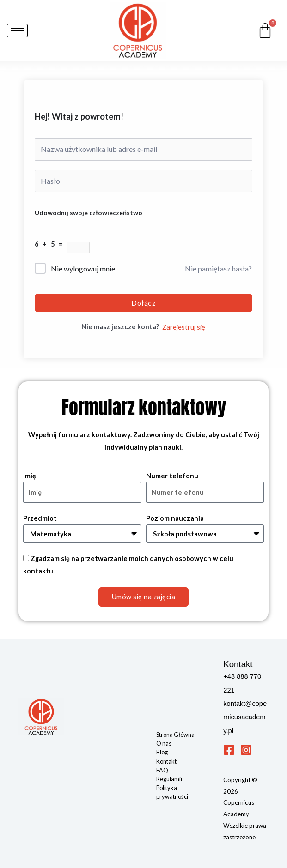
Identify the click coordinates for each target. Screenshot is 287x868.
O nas (164, 743)
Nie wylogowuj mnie (83, 268)
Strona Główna (175, 735)
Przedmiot (40, 518)
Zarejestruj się (184, 327)
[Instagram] (246, 750)
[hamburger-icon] (17, 31)
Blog (162, 752)
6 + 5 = (51, 244)
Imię (30, 476)
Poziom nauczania (175, 518)
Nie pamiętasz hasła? (218, 268)
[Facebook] (229, 750)
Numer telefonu (172, 476)
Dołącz (143, 303)
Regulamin (170, 779)
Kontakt (166, 761)
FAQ (162, 770)
